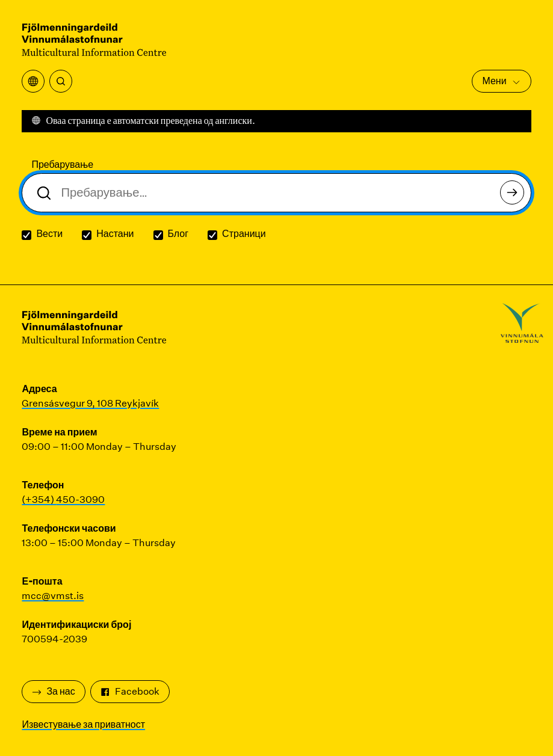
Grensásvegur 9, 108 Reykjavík (90, 403)
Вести (49, 234)
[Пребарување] (61, 81)
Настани (115, 234)
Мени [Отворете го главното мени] (501, 81)
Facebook (130, 691)
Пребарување (62, 164)
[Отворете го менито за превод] (33, 81)
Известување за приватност (83, 724)
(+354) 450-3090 (63, 499)
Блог (178, 234)
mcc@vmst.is (53, 596)
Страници (244, 234)
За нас (53, 691)
